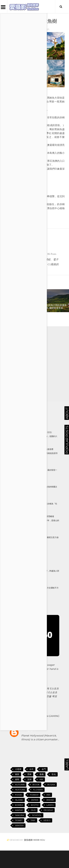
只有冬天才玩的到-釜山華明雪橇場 (39, 516)
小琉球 (12, 218)
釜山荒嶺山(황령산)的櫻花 (35, 584)
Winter (19, 825)
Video (47, 820)
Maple (19, 810)
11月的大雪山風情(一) (33, 533)
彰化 (54, 774)
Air (41, 779)
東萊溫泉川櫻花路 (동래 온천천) (38, 432)
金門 (44, 769)
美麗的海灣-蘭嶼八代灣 (34, 567)
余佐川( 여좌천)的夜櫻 (34, 466)
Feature (20, 790)
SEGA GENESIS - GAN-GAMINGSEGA (40, 718)
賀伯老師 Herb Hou (34, 840)
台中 (31, 769)
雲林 (29, 774)
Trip (33, 820)
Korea (19, 805)
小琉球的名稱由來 (32, 500)
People (48, 810)
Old (33, 810)
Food (18, 795)
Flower (38, 790)
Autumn (20, 784)
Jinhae (50, 800)
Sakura (20, 815)
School (37, 815)
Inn (48, 795)
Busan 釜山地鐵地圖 (34, 550)
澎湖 (29, 779)
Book (36, 784)
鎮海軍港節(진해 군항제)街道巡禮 (39, 449)
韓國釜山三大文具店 (33, 483)
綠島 (17, 779)
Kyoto (35, 805)
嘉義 (42, 774)
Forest (34, 795)
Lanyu (50, 805)
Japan (35, 800)
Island (21, 218)
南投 (17, 774)
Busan (51, 784)
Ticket (19, 820)
